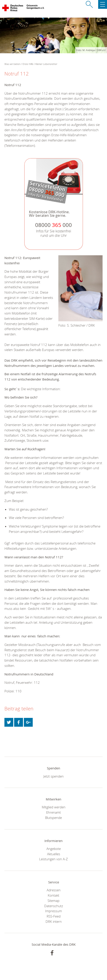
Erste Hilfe (28, 64)
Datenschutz (54, 906)
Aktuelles (54, 854)
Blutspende (53, 818)
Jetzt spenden (53, 776)
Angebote (54, 849)
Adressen (54, 890)
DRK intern (54, 921)
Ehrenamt (53, 812)
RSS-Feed (54, 916)
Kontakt (53, 895)
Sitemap (53, 901)
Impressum (53, 911)
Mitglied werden (54, 807)
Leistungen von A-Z (53, 859)
